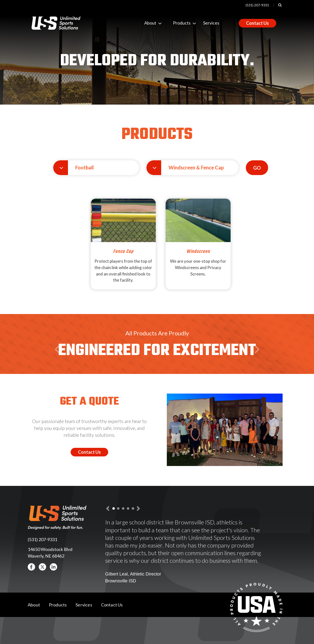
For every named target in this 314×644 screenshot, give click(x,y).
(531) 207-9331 (257, 5)
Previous (58, 359)
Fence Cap (123, 252)
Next (256, 359)
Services (211, 23)
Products (177, 23)
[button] (96, 168)
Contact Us (257, 23)
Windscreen (198, 252)
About (148, 23)
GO (257, 168)
